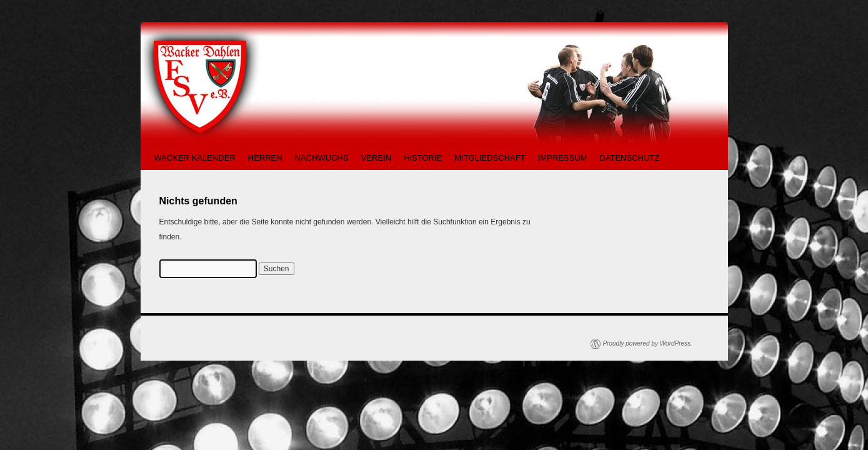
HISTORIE (423, 158)
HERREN (265, 158)
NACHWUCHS (322, 158)
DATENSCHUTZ (629, 158)
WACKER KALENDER (195, 158)
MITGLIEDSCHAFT (490, 158)
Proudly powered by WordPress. (648, 343)
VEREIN (376, 158)
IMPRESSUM (563, 158)
